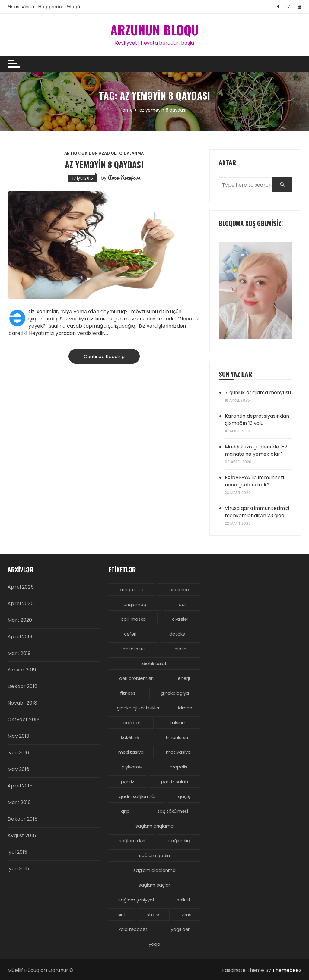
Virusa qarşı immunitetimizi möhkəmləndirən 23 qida (257, 512)
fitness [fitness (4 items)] (128, 693)
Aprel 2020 (21, 603)
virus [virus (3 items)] (186, 914)
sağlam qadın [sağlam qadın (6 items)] (154, 855)
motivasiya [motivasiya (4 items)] (178, 752)
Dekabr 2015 (22, 819)
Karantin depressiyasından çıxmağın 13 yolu (257, 420)
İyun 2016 (18, 753)
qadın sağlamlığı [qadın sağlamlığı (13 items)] (137, 796)
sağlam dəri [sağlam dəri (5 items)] (132, 841)
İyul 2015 (17, 852)
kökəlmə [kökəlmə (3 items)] (130, 737)
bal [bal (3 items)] (182, 604)
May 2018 (18, 736)
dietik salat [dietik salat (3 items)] (154, 663)
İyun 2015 (18, 869)
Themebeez (287, 970)
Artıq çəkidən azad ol (90, 153)
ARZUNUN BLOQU (155, 30)
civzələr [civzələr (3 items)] (180, 619)
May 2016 (18, 769)
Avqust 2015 (22, 836)
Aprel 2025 (21, 587)
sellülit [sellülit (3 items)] (184, 900)
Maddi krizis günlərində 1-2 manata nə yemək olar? (256, 450)
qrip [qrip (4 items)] (125, 811)
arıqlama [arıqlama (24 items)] (179, 590)
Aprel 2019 (20, 637)
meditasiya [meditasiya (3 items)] (131, 752)
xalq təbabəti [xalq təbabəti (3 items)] (134, 929)
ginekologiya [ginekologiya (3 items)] (175, 693)
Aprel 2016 (20, 786)
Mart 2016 (19, 802)
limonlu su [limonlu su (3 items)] (177, 737)
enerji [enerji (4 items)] (184, 678)
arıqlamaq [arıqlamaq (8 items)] (135, 604)
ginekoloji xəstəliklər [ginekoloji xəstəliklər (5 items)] (138, 708)
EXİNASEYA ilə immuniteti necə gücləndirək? (254, 481)
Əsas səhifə (21, 6)
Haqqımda (50, 6)
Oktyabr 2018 (24, 719)
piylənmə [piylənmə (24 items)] (132, 767)
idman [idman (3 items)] (185, 708)
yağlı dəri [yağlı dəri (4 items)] (181, 929)
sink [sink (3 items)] (122, 914)
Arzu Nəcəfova (124, 177)
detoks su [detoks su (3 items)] (134, 649)
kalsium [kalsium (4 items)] (178, 722)
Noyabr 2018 (22, 703)
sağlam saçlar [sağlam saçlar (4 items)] (154, 885)
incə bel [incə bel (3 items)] (131, 722)
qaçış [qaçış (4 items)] (184, 796)
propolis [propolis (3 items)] (178, 767)
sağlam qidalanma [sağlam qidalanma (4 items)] (154, 870)
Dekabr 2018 (22, 686)
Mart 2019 (19, 653)
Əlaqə (73, 6)
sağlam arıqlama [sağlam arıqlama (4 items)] (154, 826)
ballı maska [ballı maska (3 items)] (133, 619)
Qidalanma (131, 153)
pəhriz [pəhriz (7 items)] (128, 782)
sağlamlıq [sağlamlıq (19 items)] (179, 841)
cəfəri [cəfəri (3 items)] (130, 634)
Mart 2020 (20, 620)
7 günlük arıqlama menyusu (258, 393)
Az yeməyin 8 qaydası (104, 164)
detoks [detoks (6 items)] (177, 634)
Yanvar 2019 (22, 670)
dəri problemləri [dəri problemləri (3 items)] (136, 678)
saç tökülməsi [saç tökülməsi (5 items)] (173, 811)
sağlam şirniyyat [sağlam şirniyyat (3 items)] (137, 900)
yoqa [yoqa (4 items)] (154, 944)
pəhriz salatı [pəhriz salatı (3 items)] (175, 782)
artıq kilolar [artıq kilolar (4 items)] (132, 590)
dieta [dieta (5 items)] (180, 649)
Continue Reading (104, 356)
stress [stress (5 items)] (154, 914)
